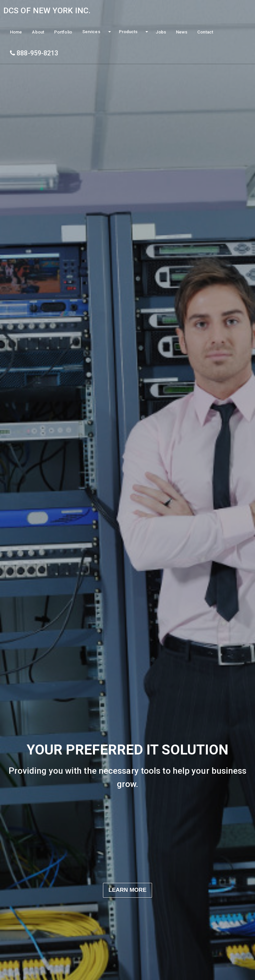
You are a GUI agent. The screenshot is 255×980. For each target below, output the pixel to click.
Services (91, 32)
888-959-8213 (34, 53)
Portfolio (63, 32)
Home (16, 32)
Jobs (161, 32)
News (182, 32)
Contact (205, 32)
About (38, 32)
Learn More (128, 890)
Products (128, 32)
